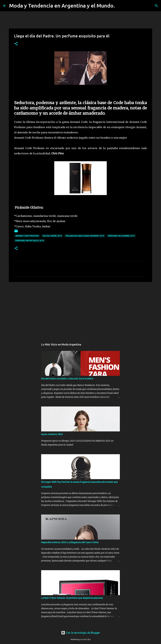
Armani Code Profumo (27, 236)
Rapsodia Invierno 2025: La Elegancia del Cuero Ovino (70, 542)
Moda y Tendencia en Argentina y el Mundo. (62, 6)
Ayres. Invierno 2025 (52, 434)
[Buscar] (120, 6)
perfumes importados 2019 (30, 241)
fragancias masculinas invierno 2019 (85, 236)
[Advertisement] (80, 310)
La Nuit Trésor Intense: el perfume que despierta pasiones (72, 598)
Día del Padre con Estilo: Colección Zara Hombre (67, 379)
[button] (16, 44)
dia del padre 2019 (52, 236)
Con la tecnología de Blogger (81, 633)
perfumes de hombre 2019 (121, 236)
